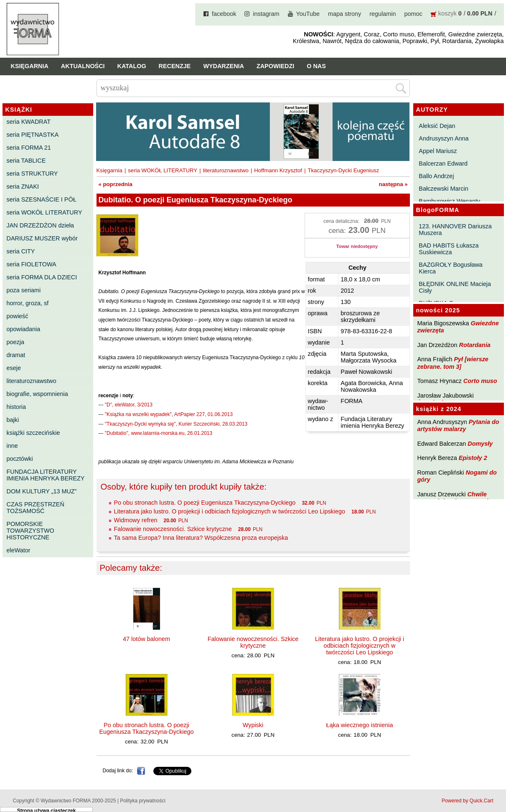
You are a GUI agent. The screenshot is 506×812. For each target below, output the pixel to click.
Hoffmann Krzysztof (278, 170)
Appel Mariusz (438, 151)
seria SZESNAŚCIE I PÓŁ (42, 199)
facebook (224, 14)
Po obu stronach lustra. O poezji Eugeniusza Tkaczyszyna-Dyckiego (205, 503)
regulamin (383, 14)
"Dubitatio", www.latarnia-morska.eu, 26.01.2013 (159, 433)
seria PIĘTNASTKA (33, 135)
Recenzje (175, 66)
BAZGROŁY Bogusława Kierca (451, 268)
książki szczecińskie (33, 433)
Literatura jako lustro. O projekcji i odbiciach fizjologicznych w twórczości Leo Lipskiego (230, 511)
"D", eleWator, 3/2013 (129, 405)
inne (12, 446)
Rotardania (474, 345)
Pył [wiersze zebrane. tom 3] (453, 363)
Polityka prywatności (143, 801)
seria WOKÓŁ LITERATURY (44, 212)
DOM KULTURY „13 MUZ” (42, 491)
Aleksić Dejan (437, 126)
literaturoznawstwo (32, 381)
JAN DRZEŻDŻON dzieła (41, 225)
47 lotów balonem (146, 639)
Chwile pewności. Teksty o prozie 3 (457, 498)
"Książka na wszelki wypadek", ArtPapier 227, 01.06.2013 (169, 414)
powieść (18, 316)
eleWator (19, 550)
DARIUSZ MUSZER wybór (42, 238)
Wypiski (253, 725)
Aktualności (83, 66)
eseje (14, 368)
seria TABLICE (26, 161)
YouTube (308, 14)
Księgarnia (30, 66)
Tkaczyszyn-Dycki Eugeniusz (343, 170)
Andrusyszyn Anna (444, 138)
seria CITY (21, 251)
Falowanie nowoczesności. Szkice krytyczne (173, 529)
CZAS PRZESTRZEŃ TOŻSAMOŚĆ (36, 508)
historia (16, 407)
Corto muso (480, 381)
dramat (16, 355)
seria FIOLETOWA (32, 264)
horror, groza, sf (28, 303)
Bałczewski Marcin (443, 189)
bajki (13, 420)
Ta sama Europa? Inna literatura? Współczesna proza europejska (201, 538)
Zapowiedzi (275, 66)
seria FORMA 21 (29, 148)
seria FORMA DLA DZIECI (42, 277)
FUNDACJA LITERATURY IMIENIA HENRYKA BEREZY (46, 475)
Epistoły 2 (473, 458)
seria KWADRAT (29, 122)
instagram (266, 14)
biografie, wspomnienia (37, 394)
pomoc (413, 14)
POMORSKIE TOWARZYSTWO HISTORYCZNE (31, 531)
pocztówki (20, 459)
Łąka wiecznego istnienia (360, 725)
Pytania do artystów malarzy (458, 425)
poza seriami (24, 290)
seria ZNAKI (23, 186)
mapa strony (345, 14)
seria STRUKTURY (32, 174)
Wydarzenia (224, 66)
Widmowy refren (136, 520)
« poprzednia (116, 184)
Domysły (480, 444)
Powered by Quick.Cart (467, 801)
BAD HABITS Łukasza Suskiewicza (449, 249)
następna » (393, 184)
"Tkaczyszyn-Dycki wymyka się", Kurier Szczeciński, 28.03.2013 (176, 424)
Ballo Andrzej (436, 176)
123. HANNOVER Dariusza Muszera (455, 230)
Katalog (132, 66)
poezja (15, 342)
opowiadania (24, 329)
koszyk (448, 13)
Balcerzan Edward (443, 163)
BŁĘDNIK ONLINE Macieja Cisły (455, 287)
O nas (316, 66)
